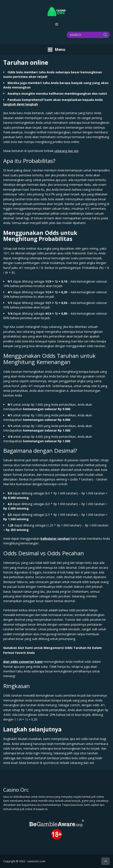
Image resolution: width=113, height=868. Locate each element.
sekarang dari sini (66, 151)
